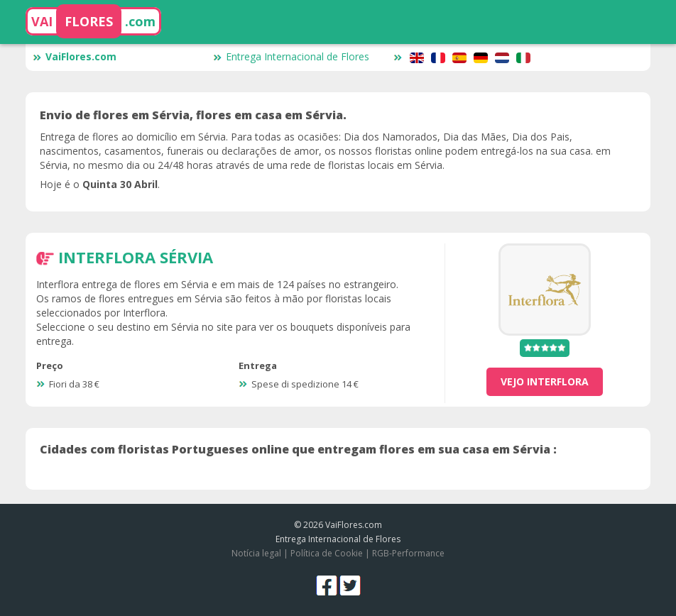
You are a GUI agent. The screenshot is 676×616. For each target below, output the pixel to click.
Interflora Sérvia (136, 257)
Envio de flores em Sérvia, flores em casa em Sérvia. (193, 115)
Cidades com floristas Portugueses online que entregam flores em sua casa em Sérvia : (298, 449)
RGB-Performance (408, 553)
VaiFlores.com (75, 56)
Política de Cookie (327, 553)
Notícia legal (256, 553)
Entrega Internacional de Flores (291, 56)
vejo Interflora (545, 381)
